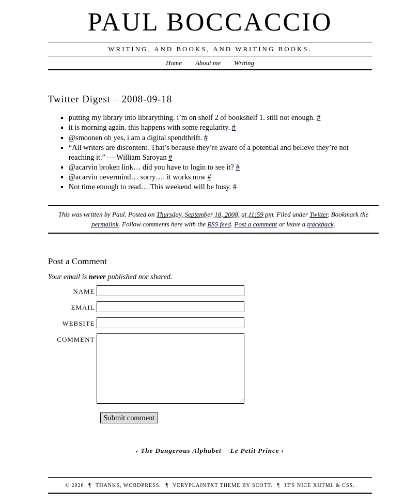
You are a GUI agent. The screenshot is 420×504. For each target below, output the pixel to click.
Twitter (318, 214)
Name (84, 291)
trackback (321, 224)
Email (83, 307)
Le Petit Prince (255, 450)
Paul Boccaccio (210, 22)
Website (78, 323)
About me (208, 63)
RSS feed (219, 224)
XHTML (323, 485)
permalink (105, 224)
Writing (244, 63)
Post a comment (256, 224)
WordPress (141, 485)
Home (174, 63)
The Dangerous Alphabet (181, 450)
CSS (347, 485)
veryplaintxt (195, 485)
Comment (76, 339)
